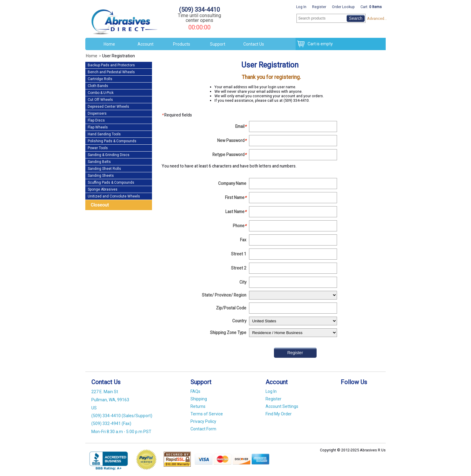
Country (239, 321)
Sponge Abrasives (103, 189)
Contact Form (203, 429)
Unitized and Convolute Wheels (114, 196)
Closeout (100, 205)
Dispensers (97, 113)
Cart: (371, 7)
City (243, 282)
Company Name (232, 183)
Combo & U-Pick (101, 93)
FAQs (195, 391)
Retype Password (229, 155)
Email (241, 126)
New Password (232, 140)
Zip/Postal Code (231, 308)
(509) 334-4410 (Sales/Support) (122, 416)
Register (319, 7)
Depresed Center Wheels (108, 107)
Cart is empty (319, 44)
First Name (236, 197)
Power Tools (98, 148)
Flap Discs (96, 120)
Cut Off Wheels (100, 100)
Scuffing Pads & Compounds (111, 182)
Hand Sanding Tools (104, 134)
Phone (240, 226)
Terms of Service (207, 414)
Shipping (199, 399)
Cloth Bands (98, 86)
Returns (198, 406)
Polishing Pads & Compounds (112, 141)
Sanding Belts (99, 162)
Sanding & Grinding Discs (109, 155)
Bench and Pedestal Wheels (111, 72)
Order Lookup (343, 7)
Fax (243, 240)
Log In (301, 7)
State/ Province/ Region (224, 295)
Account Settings (282, 406)
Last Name (236, 212)
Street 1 (239, 254)
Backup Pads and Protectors (111, 65)
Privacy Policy (203, 421)
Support (218, 44)
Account (146, 44)
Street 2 (239, 268)
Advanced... (376, 18)
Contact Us (254, 44)
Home (109, 44)
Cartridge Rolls (100, 79)
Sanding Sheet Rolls (104, 169)
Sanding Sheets (101, 176)
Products (182, 44)
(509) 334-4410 (199, 10)
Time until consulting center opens (199, 18)
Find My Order (279, 414)
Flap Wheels (98, 127)
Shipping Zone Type (228, 333)
